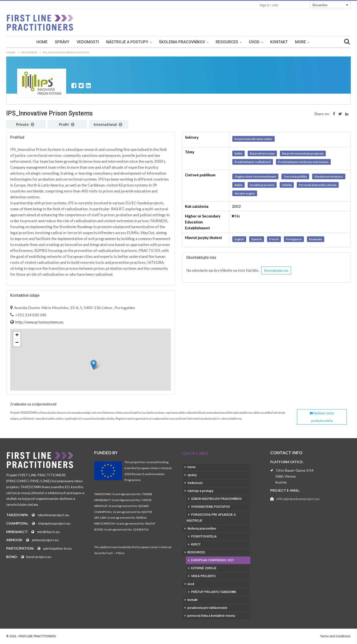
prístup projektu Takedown (214, 592)
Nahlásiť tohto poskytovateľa (322, 417)
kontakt (279, 42)
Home (42, 42)
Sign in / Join (269, 5)
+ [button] (17, 335)
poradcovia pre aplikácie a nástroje (211, 518)
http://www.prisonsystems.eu (39, 322)
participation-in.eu (58, 548)
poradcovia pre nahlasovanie (207, 608)
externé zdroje (204, 568)
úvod (254, 42)
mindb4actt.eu (48, 532)
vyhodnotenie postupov (211, 507)
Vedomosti (88, 42)
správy (62, 42)
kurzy (196, 544)
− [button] (17, 343)
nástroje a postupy (127, 42)
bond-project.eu (39, 557)
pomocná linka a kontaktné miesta (211, 616)
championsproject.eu (54, 523)
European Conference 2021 (213, 560)
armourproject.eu (45, 540)
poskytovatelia (204, 537)
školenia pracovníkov (182, 42)
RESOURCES (227, 42)
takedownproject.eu (53, 515)
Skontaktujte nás (276, 270)
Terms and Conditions (335, 636)
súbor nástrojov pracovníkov (216, 499)
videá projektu (203, 576)
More (300, 42)
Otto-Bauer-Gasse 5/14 (295, 470)
